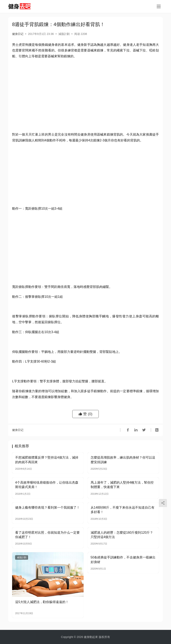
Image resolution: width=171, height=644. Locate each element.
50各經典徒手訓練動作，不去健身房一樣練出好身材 (123, 560)
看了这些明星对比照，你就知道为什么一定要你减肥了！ (47, 535)
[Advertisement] (85, 92)
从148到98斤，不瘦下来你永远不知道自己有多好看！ (123, 510)
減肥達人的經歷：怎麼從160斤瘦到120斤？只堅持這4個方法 (122, 535)
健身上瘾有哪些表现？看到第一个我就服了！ (47, 508)
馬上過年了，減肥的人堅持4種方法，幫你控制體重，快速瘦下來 (122, 485)
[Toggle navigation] (159, 6)
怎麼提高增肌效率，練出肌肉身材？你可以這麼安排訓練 (123, 460)
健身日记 (18, 34)
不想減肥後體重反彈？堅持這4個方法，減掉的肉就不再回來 (47, 460)
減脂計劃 (64, 34)
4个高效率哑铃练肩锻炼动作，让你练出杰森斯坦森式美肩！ (47, 485)
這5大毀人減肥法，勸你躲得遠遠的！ (42, 602)
